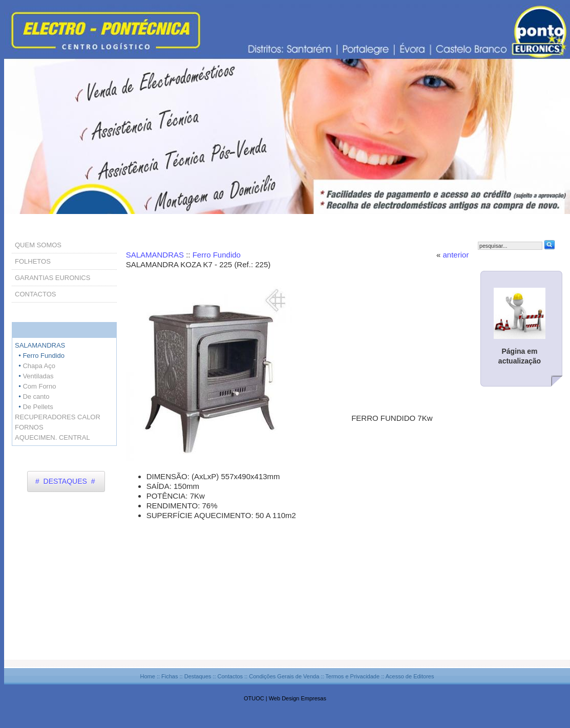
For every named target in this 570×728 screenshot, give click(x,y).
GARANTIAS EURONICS (52, 278)
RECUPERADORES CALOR (58, 417)
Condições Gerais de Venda (284, 676)
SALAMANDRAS (156, 255)
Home (147, 676)
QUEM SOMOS (38, 245)
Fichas (170, 676)
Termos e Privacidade (352, 676)
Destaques (198, 676)
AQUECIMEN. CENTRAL (52, 437)
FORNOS (29, 427)
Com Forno (39, 386)
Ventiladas (38, 376)
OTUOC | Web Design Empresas (285, 698)
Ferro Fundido (217, 255)
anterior (456, 255)
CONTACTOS (35, 294)
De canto (36, 397)
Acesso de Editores (410, 676)
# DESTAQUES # (65, 481)
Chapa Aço (39, 366)
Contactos (230, 676)
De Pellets (38, 407)
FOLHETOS (33, 261)
